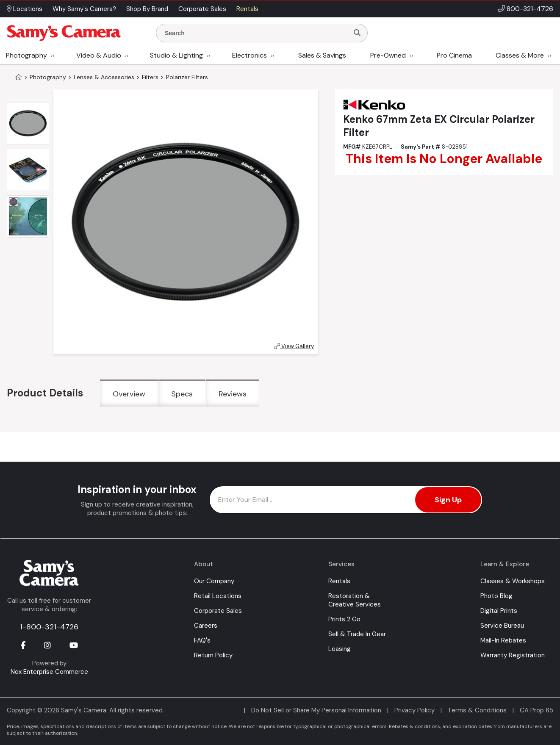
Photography (26, 55)
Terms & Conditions (477, 710)
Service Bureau (502, 626)
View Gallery (294, 346)
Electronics (250, 55)
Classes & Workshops (513, 581)
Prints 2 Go (344, 619)
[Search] (357, 33)
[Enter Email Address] (346, 500)
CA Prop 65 (536, 710)
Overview (129, 394)
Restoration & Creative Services (355, 600)
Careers (206, 626)
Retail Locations (218, 596)
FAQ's (202, 640)
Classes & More (520, 55)
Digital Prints (499, 611)
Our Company (214, 581)
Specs (182, 394)
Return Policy (213, 655)
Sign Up (448, 500)
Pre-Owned (388, 55)
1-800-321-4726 (49, 627)
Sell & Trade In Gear (357, 634)
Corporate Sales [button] (202, 9)
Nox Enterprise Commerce (49, 672)
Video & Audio (99, 55)
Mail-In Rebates (503, 640)
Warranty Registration (513, 655)
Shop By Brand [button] (147, 9)
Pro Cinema (454, 55)
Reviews (233, 394)
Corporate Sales (218, 611)
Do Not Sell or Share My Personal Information (316, 710)
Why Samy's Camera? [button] (84, 9)
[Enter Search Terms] (256, 33)
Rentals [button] (247, 9)
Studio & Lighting (176, 55)
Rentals (339, 581)
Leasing (340, 649)
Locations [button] (25, 9)
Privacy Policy (414, 710)
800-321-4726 (530, 9)
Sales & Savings (322, 55)
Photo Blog (496, 596)
